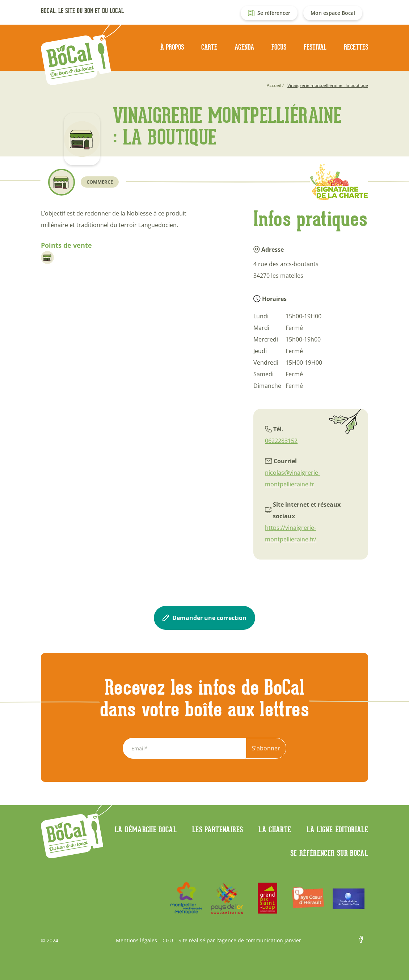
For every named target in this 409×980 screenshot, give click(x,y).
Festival (315, 47)
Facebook (363, 941)
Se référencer (274, 13)
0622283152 (281, 441)
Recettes (356, 47)
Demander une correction (204, 618)
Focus (279, 47)
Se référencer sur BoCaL (329, 853)
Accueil (274, 85)
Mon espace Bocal (333, 13)
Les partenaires (218, 829)
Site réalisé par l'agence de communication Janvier (240, 941)
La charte (275, 829)
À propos (172, 47)
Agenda (244, 47)
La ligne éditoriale (337, 829)
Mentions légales (136, 941)
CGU (168, 941)
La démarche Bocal (146, 829)
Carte (209, 47)
